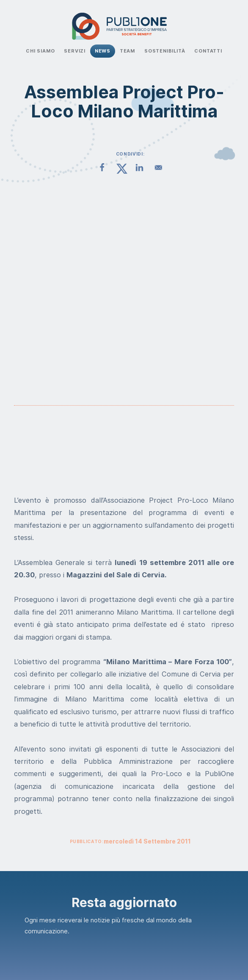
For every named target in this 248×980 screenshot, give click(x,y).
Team (127, 51)
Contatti (208, 51)
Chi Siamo (40, 51)
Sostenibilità (165, 51)
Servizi (75, 51)
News (103, 51)
